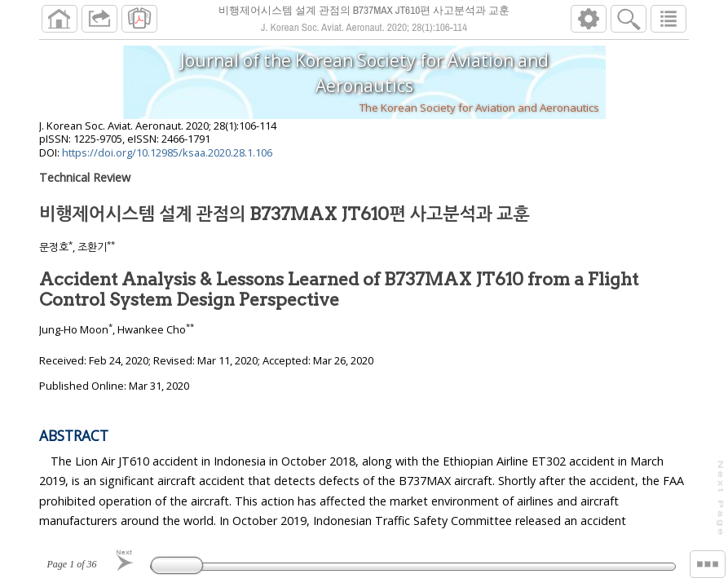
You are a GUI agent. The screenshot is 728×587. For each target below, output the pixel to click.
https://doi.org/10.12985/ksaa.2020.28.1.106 (167, 159)
